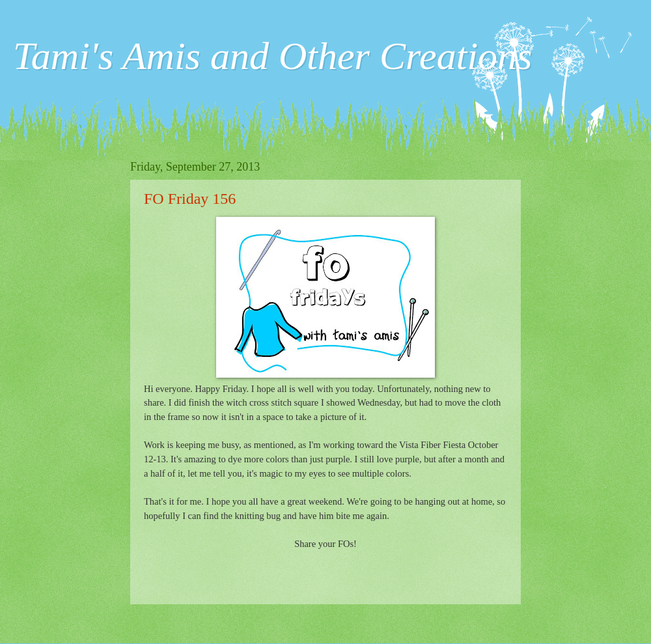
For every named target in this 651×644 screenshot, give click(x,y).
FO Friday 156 (190, 199)
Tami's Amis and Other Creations (272, 56)
